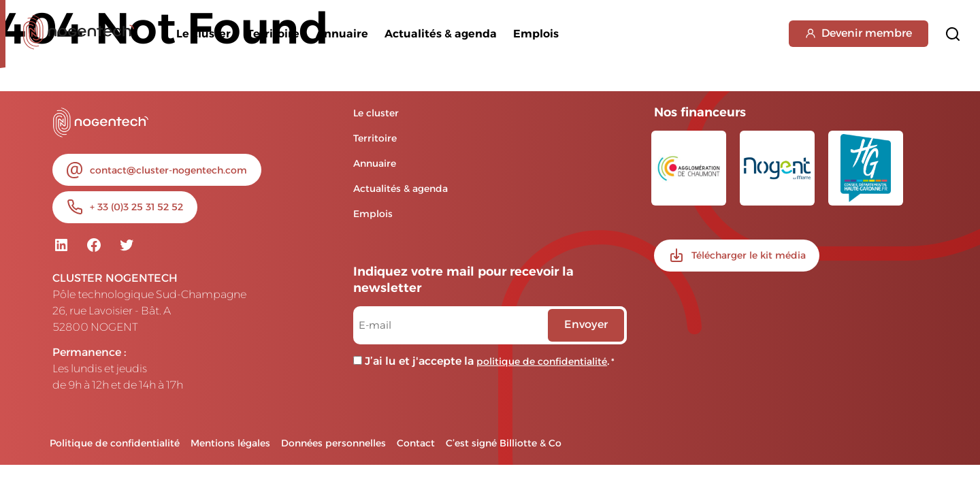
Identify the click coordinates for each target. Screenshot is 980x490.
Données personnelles (333, 443)
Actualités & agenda (441, 34)
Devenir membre (859, 33)
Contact (416, 443)
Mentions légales (230, 443)
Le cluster (203, 34)
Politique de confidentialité (115, 443)
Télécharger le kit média (749, 255)
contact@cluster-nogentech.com (168, 170)
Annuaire (342, 34)
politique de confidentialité (542, 361)
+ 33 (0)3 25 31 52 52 (136, 207)
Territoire (273, 34)
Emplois (536, 34)
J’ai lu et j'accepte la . (490, 361)
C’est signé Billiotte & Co (504, 443)
